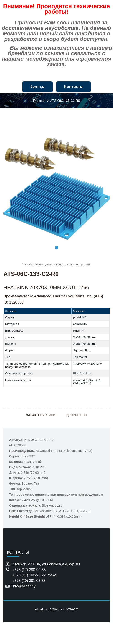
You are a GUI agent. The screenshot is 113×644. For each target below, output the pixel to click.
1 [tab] (57, 248)
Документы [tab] (77, 415)
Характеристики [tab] (41, 415)
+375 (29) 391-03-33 (29, 581)
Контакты (73, 87)
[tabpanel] (56, 188)
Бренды (37, 87)
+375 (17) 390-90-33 (29, 570)
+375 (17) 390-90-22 (29, 575)
